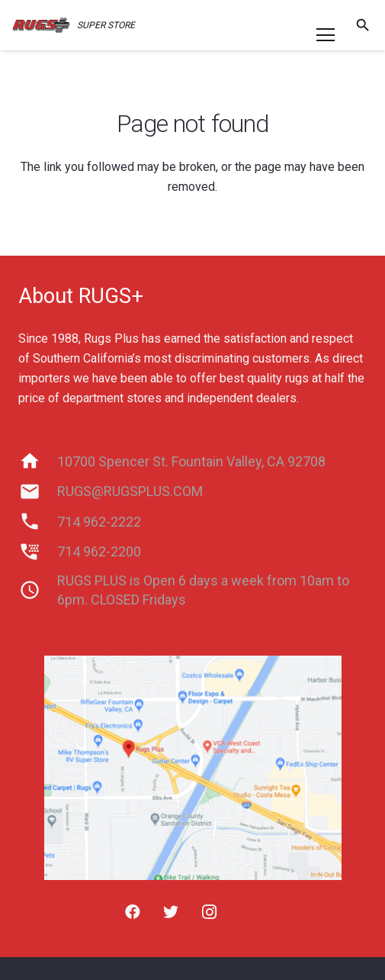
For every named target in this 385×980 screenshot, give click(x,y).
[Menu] (326, 35)
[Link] (41, 25)
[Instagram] (209, 912)
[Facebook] (133, 912)
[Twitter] (171, 912)
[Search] (363, 25)
